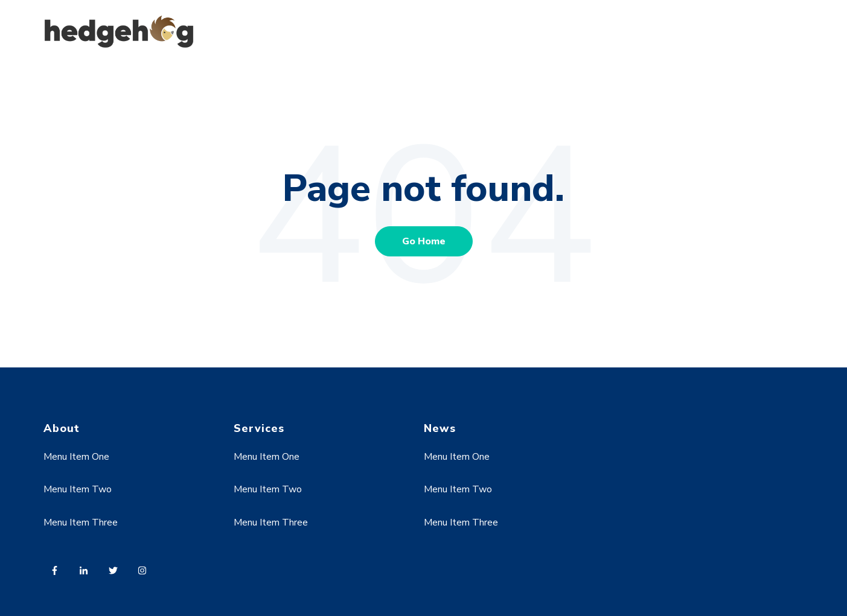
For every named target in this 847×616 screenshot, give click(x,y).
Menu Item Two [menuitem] (78, 489)
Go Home (424, 241)
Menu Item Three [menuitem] (81, 522)
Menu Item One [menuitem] (76, 457)
